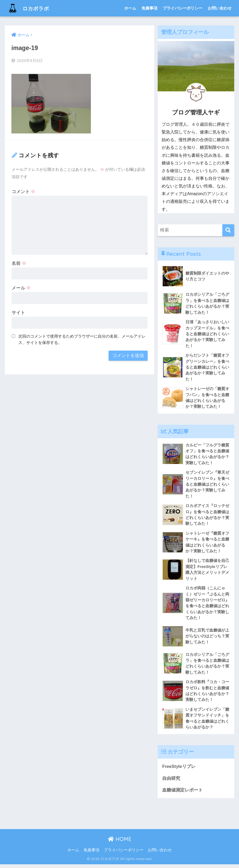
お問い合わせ (220, 8)
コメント (24, 192)
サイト (18, 313)
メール (21, 288)
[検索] (228, 230)
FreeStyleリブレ (179, 770)
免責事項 (149, 8)
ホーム (130, 8)
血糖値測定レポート (182, 794)
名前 (19, 263)
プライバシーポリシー (183, 8)
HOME (120, 843)
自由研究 (171, 782)
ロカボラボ (31, 8)
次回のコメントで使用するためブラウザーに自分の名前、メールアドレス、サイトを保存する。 (82, 339)
